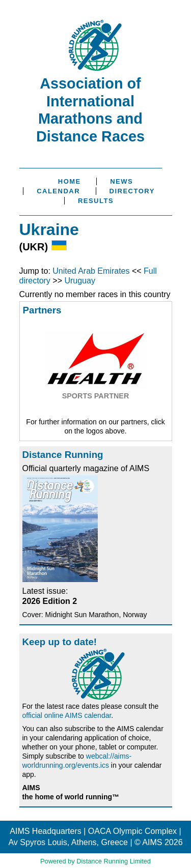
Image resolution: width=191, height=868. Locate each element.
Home (70, 181)
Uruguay (79, 281)
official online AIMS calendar (67, 715)
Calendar (58, 191)
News (121, 181)
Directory (132, 191)
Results (96, 201)
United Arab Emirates (91, 271)
